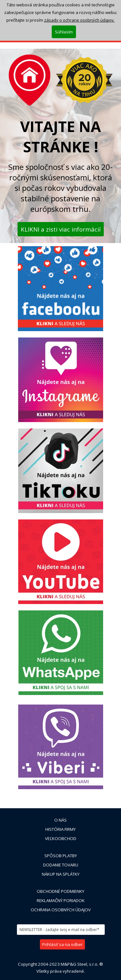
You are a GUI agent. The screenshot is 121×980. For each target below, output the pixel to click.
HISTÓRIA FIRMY (60, 829)
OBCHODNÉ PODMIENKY (60, 891)
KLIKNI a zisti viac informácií (61, 229)
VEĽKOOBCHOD (61, 838)
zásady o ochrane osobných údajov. (79, 16)
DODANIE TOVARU (61, 865)
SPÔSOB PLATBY (61, 856)
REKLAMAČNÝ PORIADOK (61, 900)
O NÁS (60, 820)
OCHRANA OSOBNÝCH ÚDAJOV (61, 910)
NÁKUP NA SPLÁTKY (61, 874)
